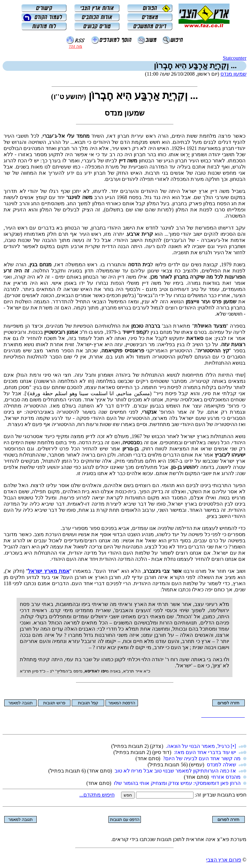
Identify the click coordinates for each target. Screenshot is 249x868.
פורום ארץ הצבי (224, 860)
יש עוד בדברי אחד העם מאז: (205, 752)
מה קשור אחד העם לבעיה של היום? (202, 758)
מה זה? (75, 46)
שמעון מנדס (233, 74)
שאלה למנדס (221, 765)
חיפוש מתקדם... (97, 795)
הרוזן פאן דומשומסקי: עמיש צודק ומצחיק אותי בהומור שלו (177, 783)
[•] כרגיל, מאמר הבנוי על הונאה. (201, 746)
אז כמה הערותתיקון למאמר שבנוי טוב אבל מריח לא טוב (175, 771)
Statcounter (235, 58)
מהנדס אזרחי (226, 777)
